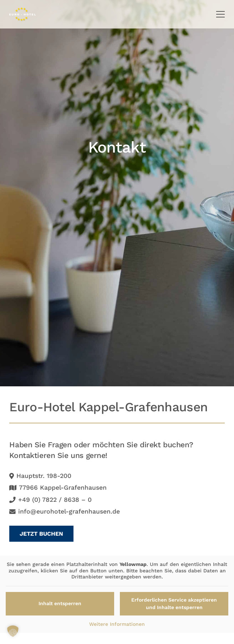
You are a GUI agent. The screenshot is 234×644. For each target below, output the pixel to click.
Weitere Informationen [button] (117, 624)
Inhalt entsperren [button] (60, 603)
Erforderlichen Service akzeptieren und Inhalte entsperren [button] (174, 604)
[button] (220, 14)
